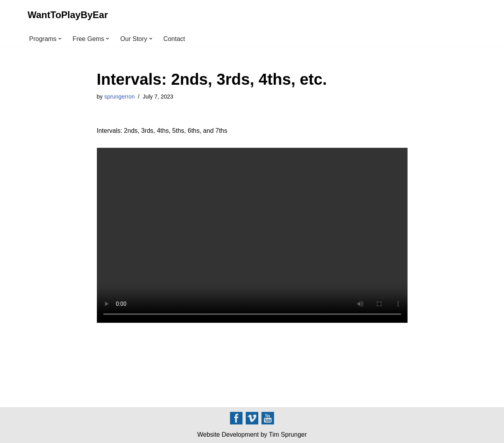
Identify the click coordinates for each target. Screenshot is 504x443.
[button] (60, 39)
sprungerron (120, 97)
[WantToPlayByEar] (68, 15)
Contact (174, 39)
